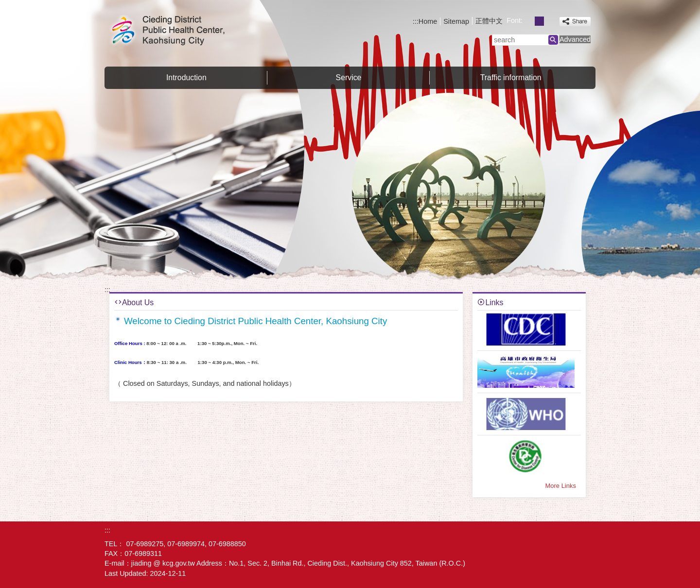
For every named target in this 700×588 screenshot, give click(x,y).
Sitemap (456, 21)
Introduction (186, 78)
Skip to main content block (5, 5)
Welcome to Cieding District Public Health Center (187, 31)
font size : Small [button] (529, 21)
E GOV (583, 537)
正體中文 (489, 21)
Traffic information (511, 78)
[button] (553, 40)
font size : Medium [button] (539, 21)
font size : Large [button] (550, 21)
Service (349, 78)
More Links (561, 486)
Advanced (575, 39)
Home (428, 21)
